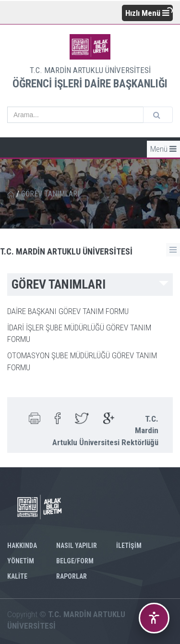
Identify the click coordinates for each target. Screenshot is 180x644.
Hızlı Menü (147, 13)
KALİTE (17, 576)
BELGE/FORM (75, 561)
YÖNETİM (21, 561)
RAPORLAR (72, 576)
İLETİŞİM (129, 546)
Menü (163, 149)
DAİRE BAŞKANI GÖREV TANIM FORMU (68, 311)
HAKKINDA (22, 546)
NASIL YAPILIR (77, 546)
